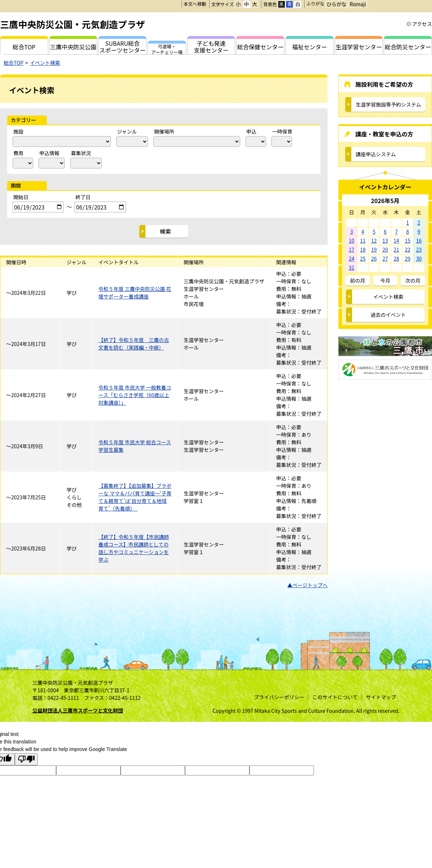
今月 (385, 280)
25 (363, 258)
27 (385, 258)
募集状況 (81, 153)
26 (374, 258)
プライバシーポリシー (279, 697)
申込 (251, 131)
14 (396, 240)
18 (363, 249)
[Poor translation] (26, 759)
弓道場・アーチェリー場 (167, 49)
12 (374, 240)
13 (385, 240)
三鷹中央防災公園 (73, 47)
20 (385, 249)
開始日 (21, 197)
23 (419, 249)
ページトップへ (310, 585)
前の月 (357, 280)
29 (408, 258)
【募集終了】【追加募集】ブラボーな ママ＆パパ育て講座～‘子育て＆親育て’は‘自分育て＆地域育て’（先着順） (135, 497)
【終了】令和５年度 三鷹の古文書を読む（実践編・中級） (134, 344)
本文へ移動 (195, 4)
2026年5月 (385, 201)
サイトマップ (381, 697)
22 (408, 249)
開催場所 (164, 131)
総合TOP (13, 63)
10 (352, 240)
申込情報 (49, 153)
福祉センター (310, 47)
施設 (18, 131)
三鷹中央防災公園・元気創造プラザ (73, 24)
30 (419, 258)
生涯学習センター (359, 47)
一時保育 (282, 131)
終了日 (83, 197)
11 (363, 240)
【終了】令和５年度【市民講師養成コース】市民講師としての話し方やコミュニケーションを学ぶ (134, 548)
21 (396, 249)
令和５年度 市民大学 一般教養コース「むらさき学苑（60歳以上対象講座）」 (135, 395)
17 (352, 249)
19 (374, 249)
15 (408, 240)
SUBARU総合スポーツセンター (122, 47)
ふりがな (315, 3)
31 (352, 267)
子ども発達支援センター (211, 47)
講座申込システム (376, 154)
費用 (18, 153)
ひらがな (336, 4)
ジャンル (127, 131)
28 (396, 258)
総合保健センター (260, 47)
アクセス (422, 24)
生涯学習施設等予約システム (388, 104)
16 (419, 240)
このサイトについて (335, 697)
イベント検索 (45, 63)
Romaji (358, 4)
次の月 (413, 280)
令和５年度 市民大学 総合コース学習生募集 (135, 446)
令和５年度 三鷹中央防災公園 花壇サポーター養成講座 (135, 293)
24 (352, 258)
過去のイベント (388, 315)
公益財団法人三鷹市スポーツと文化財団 (78, 710)
